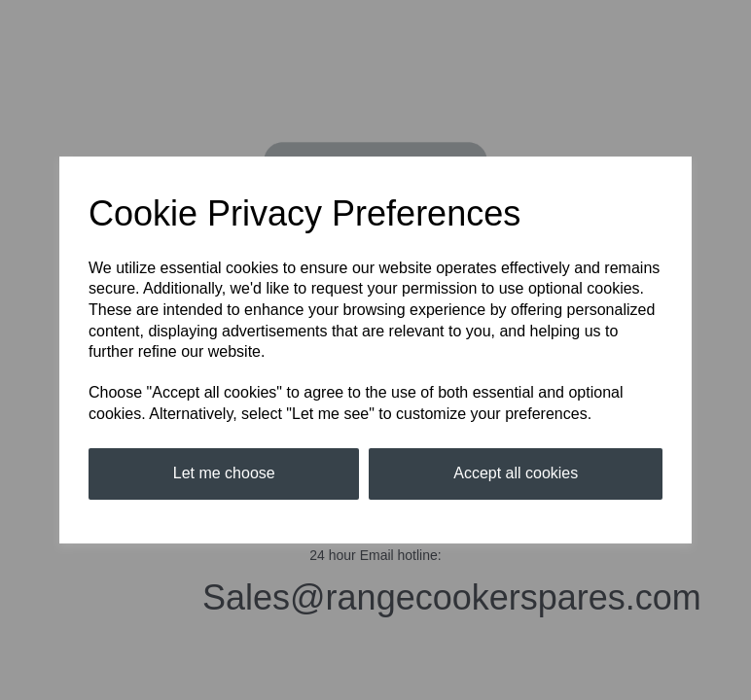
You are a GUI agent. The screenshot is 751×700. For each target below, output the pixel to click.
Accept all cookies (516, 473)
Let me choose (224, 473)
